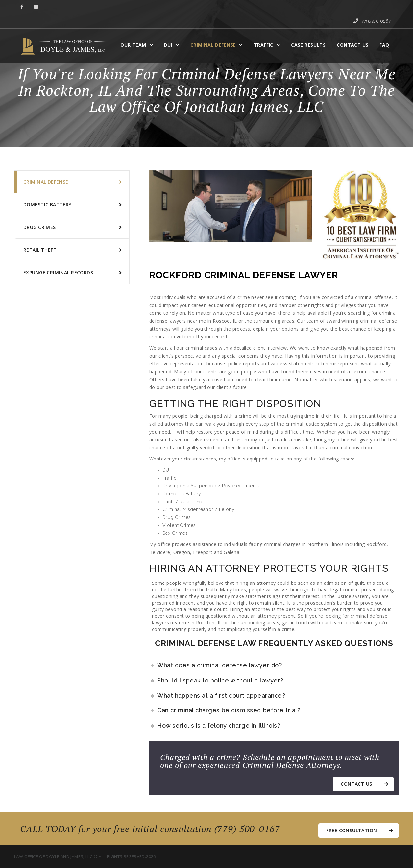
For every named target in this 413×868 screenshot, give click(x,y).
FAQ (387, 32)
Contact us (364, 784)
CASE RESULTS (311, 32)
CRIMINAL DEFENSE (216, 32)
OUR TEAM (136, 32)
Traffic (266, 32)
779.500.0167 (376, 8)
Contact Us (355, 32)
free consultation (360, 830)
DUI (171, 32)
